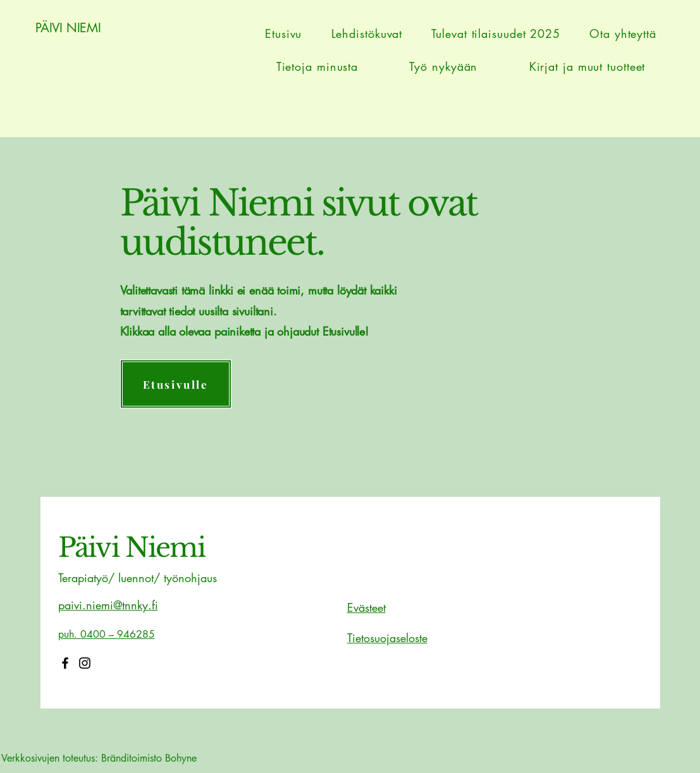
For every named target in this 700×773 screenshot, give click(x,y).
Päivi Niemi (132, 547)
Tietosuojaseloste (387, 638)
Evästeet (366, 607)
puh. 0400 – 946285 (107, 634)
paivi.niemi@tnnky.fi (108, 605)
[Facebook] (65, 663)
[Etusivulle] (176, 384)
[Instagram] (85, 663)
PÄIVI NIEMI (68, 28)
